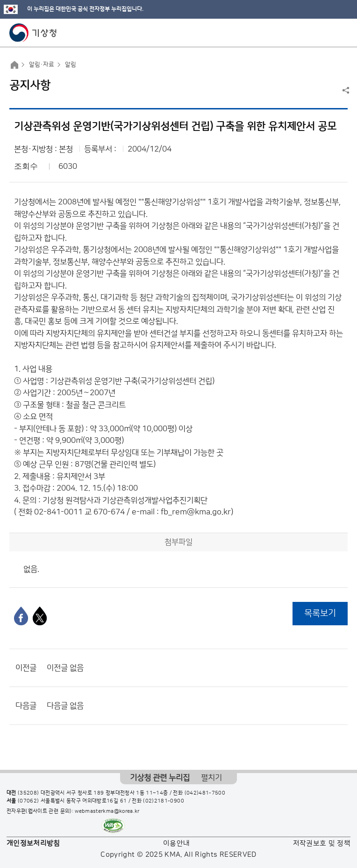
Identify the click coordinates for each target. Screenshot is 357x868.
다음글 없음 (65, 706)
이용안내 (176, 843)
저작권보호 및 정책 (322, 843)
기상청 (33, 33)
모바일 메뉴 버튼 (342, 33)
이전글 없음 (65, 668)
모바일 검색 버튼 (327, 33)
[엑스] (40, 616)
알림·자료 (42, 65)
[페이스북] (21, 616)
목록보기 (320, 613)
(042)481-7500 (205, 793)
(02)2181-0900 (164, 801)
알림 (71, 65)
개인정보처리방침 (33, 843)
